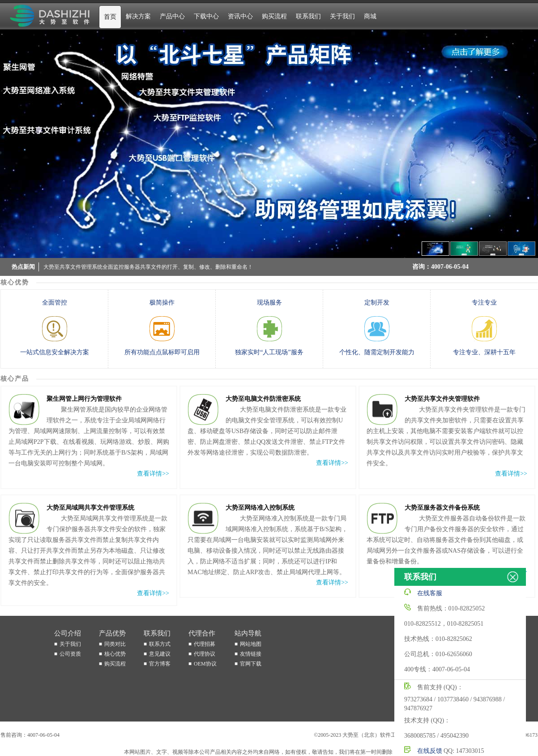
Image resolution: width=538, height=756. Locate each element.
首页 (110, 17)
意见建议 (160, 654)
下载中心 (206, 16)
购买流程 (274, 16)
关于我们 (342, 16)
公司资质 (70, 654)
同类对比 (115, 644)
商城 (370, 16)
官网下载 (251, 664)
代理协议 (205, 654)
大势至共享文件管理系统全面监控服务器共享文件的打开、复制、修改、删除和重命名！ (148, 268)
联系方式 (160, 644)
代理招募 (205, 644)
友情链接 (251, 654)
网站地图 (251, 644)
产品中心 (172, 16)
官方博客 (160, 664)
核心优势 (115, 654)
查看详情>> (153, 474)
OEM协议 (205, 664)
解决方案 (138, 16)
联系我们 (308, 16)
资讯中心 (240, 16)
